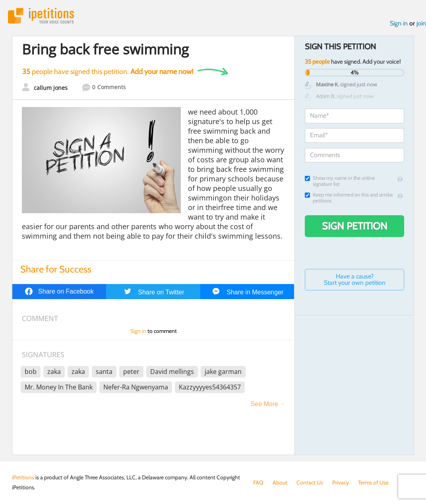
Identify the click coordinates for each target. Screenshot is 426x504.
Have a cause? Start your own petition (355, 279)
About (280, 483)
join (421, 23)
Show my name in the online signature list (340, 181)
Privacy (341, 483)
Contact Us (310, 483)
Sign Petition (355, 226)
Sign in (399, 23)
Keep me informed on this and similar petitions (349, 198)
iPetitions (41, 16)
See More (264, 404)
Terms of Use (373, 483)
